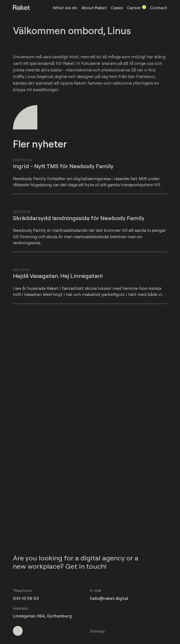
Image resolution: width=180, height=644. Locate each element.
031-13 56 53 (26, 598)
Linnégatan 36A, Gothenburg (42, 616)
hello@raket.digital (109, 598)
